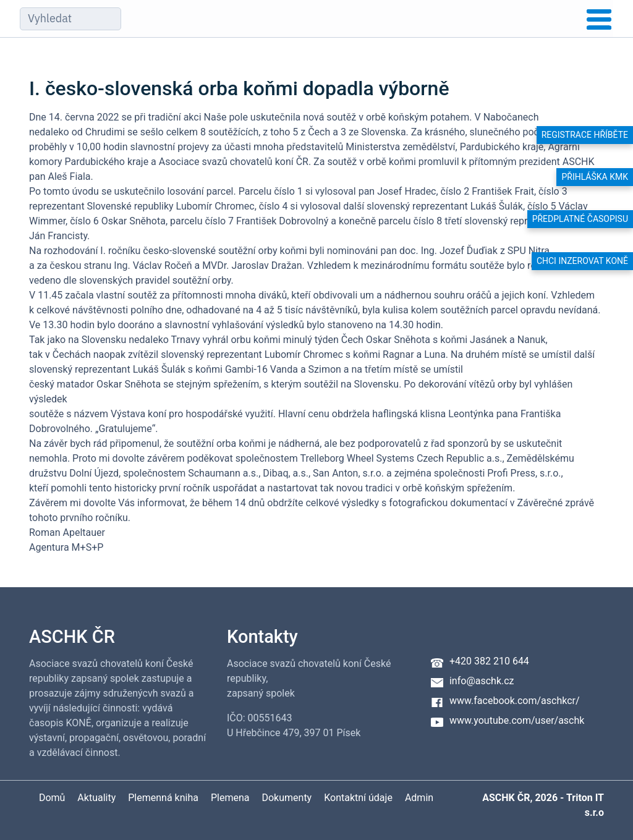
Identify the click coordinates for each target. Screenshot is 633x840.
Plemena (230, 798)
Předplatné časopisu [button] (580, 219)
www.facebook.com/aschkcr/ (515, 701)
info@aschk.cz (482, 681)
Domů (52, 798)
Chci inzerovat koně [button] (582, 261)
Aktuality (96, 798)
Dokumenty (287, 798)
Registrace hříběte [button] (585, 135)
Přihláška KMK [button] (595, 177)
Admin (419, 798)
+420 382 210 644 (489, 661)
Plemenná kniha (163, 798)
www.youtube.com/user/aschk (517, 720)
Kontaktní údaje (358, 798)
